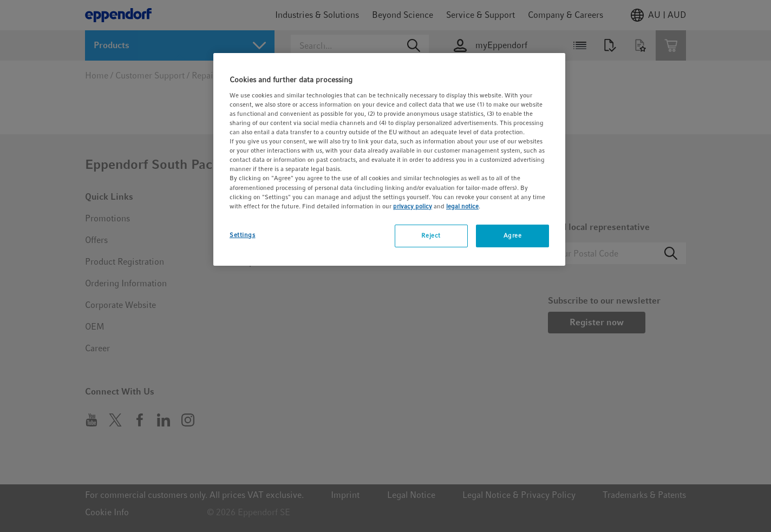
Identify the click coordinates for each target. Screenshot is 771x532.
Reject (431, 235)
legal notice (462, 206)
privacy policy (413, 206)
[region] (389, 159)
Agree (513, 235)
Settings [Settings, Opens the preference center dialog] (243, 235)
